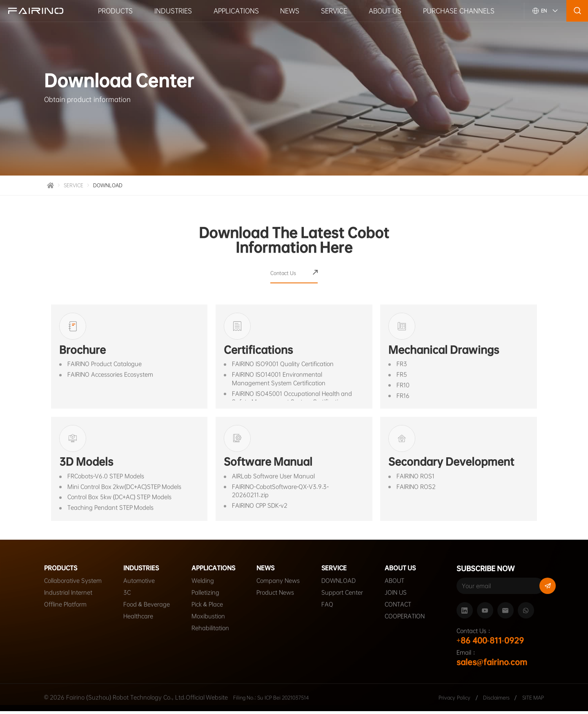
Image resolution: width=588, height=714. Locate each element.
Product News (283, 596)
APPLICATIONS (236, 10)
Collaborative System (73, 585)
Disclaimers (491, 700)
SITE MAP (531, 700)
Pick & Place (207, 608)
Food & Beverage (147, 608)
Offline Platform (65, 608)
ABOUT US (385, 10)
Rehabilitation (210, 632)
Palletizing (205, 596)
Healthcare (138, 620)
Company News (285, 585)
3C (127, 596)
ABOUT (402, 585)
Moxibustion (208, 620)
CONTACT (405, 608)
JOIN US (403, 596)
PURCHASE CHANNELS (459, 10)
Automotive (139, 585)
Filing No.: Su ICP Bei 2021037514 (279, 700)
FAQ (335, 608)
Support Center (350, 596)
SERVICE (334, 10)
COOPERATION (412, 620)
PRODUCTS (115, 10)
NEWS (290, 10)
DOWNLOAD (114, 187)
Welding (203, 585)
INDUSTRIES (173, 10)
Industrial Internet (68, 596)
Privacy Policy (444, 700)
